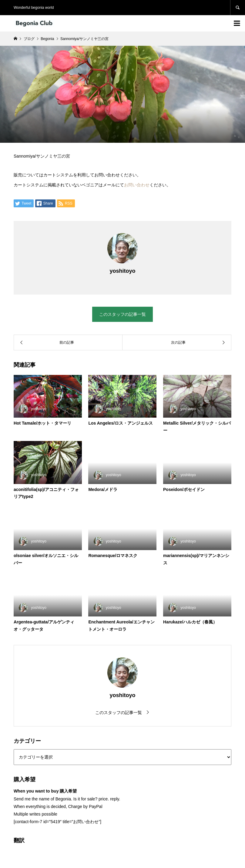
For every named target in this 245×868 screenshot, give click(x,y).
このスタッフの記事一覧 (122, 314)
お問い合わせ (137, 185)
